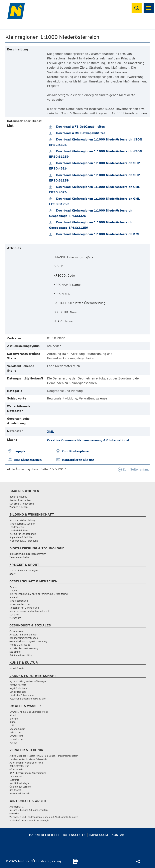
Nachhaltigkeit (17, 729)
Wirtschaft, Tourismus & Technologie (29, 820)
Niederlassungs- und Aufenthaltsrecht (30, 611)
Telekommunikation (20, 557)
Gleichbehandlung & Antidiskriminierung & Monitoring (39, 594)
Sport (12, 574)
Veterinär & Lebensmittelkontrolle (27, 699)
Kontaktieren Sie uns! (79, 460)
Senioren (14, 615)
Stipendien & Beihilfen (21, 537)
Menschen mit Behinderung (24, 608)
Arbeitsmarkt (16, 807)
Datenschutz (74, 835)
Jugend (14, 597)
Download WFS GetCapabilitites (77, 127)
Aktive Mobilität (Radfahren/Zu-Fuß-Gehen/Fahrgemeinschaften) (45, 756)
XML (50, 432)
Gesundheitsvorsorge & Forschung (28, 641)
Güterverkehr (17, 769)
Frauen (13, 591)
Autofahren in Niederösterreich (26, 763)
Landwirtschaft (18, 692)
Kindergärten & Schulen (22, 524)
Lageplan (20, 451)
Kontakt (119, 835)
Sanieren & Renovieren (22, 504)
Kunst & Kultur (17, 668)
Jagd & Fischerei (18, 688)
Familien (14, 587)
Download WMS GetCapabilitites (77, 133)
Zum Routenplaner (76, 451)
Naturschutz (16, 732)
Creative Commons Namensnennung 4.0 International (88, 440)
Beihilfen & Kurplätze (21, 655)
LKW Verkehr (16, 776)
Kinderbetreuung (19, 601)
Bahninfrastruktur (19, 766)
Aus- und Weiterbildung (22, 520)
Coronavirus (16, 631)
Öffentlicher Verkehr (20, 787)
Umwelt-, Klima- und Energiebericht (29, 712)
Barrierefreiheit (44, 835)
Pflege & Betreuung (20, 645)
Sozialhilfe (15, 652)
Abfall (13, 715)
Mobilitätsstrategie (19, 783)
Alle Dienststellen (28, 460)
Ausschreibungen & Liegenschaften (29, 810)
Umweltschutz (17, 739)
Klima (12, 722)
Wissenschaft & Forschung (24, 541)
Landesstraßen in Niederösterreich (28, 759)
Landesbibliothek (19, 530)
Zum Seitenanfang (134, 469)
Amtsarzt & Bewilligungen (23, 635)
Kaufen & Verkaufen (20, 500)
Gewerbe (14, 813)
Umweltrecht (16, 736)
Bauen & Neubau (18, 497)
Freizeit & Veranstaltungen (24, 570)
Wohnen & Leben (19, 507)
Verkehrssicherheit (20, 793)
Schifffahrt (15, 790)
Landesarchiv (17, 527)
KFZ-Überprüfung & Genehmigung (28, 773)
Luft (12, 725)
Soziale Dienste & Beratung (24, 648)
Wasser (13, 743)
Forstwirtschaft (18, 685)
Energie (14, 719)
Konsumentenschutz (21, 604)
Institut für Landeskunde (23, 534)
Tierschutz (15, 618)
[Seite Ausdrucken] (75, 863)
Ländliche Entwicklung (22, 695)
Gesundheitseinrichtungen (24, 638)
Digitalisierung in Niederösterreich (28, 554)
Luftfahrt (14, 780)
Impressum (99, 835)
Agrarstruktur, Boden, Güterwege (28, 681)
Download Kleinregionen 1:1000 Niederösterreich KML (95, 234)
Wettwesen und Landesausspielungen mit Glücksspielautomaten (44, 817)
